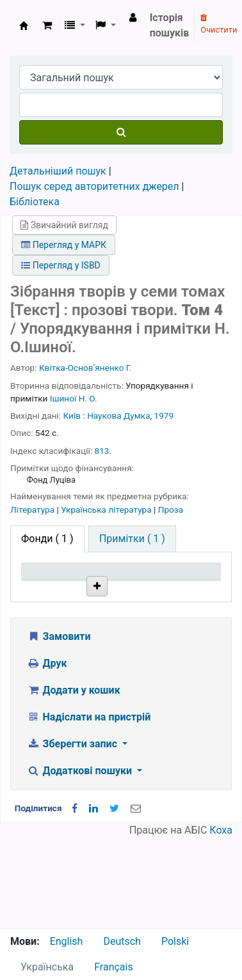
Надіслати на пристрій (89, 807)
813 (102, 451)
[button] (47, 26)
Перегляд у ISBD (61, 265)
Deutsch (122, 941)
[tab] (132, 539)
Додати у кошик (74, 780)
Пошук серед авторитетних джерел (94, 186)
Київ (72, 416)
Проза (171, 509)
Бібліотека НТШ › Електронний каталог (24, 26)
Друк (47, 753)
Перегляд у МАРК (64, 245)
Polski (175, 941)
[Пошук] (121, 132)
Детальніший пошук (58, 171)
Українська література (107, 509)
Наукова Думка (118, 416)
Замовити (59, 727)
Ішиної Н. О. (74, 398)
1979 (164, 416)
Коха (221, 920)
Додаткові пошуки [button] (81, 861)
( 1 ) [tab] (47, 539)
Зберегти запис (73, 834)
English (67, 941)
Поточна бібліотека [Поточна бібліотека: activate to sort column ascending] (119, 595)
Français (114, 967)
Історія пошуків (170, 25)
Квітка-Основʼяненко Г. (85, 368)
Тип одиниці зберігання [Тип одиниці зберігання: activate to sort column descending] (53, 589)
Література (34, 509)
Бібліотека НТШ (118, 644)
